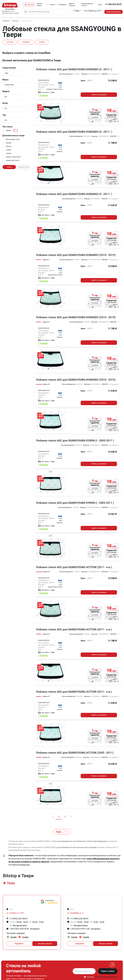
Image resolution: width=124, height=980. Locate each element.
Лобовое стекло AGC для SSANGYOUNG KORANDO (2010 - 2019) (76, 255)
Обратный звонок (113, 12)
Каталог (29, 5)
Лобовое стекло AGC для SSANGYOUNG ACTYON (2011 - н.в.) (74, 566)
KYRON (45, 42)
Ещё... (62, 830)
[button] (11, 881)
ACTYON (10, 42)
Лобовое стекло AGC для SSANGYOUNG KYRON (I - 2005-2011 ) (75, 440)
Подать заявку (108, 969)
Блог (100, 5)
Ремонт (51, 5)
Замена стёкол (38, 5)
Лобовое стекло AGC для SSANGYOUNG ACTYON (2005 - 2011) (75, 751)
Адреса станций (71, 5)
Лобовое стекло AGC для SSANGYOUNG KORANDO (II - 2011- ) (74, 69)
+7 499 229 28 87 (113, 5)
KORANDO (28, 42)
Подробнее (19, 942)
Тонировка (61, 5)
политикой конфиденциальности (106, 975)
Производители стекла (86, 5)
